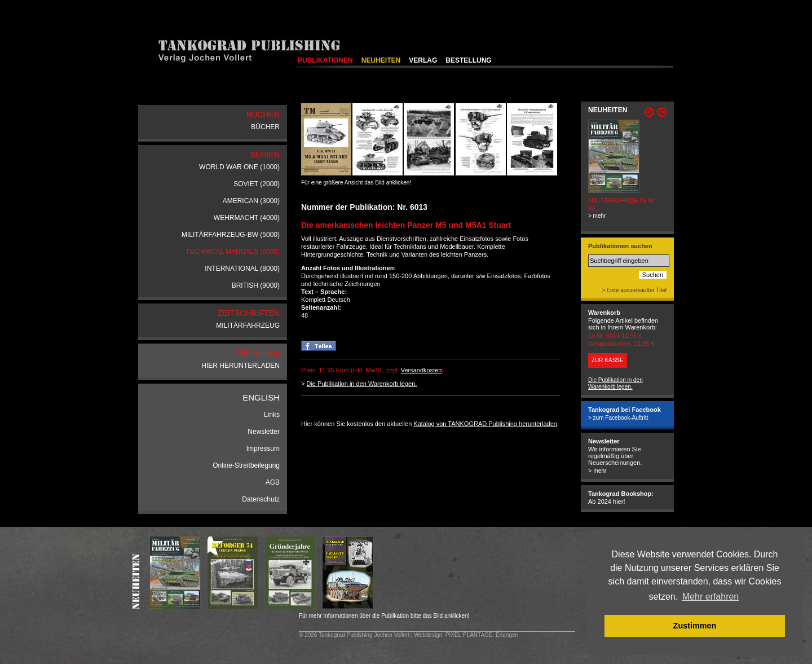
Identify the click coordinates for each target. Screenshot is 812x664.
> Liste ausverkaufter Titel (634, 290)
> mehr (597, 216)
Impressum (263, 448)
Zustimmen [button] (695, 626)
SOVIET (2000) (257, 184)
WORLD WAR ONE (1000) (239, 167)
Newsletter (264, 432)
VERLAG (423, 60)
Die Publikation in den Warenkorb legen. (361, 384)
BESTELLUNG (468, 60)
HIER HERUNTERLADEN (240, 366)
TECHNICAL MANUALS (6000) (233, 252)
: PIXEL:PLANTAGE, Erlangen (480, 635)
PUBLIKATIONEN (325, 60)
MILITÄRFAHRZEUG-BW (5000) (231, 235)
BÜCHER (265, 127)
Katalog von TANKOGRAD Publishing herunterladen (485, 424)
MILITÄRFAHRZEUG (248, 326)
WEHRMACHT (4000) (247, 218)
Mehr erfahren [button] (711, 597)
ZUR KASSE (608, 360)
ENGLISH (261, 397)
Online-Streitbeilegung (246, 465)
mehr (600, 471)
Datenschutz (261, 499)
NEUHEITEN (381, 60)
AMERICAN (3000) (251, 201)
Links (272, 415)
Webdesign (428, 635)
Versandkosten (422, 370)
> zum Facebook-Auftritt (618, 418)
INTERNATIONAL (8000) (242, 269)
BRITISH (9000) (256, 285)
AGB (273, 482)
